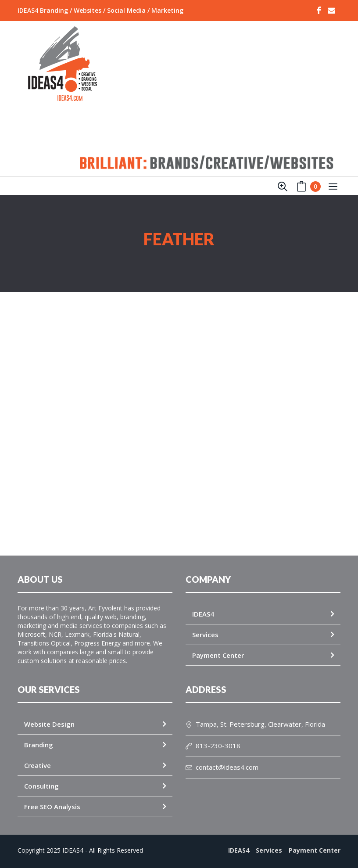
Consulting (41, 786)
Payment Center (218, 655)
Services (205, 635)
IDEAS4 (203, 614)
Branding (39, 745)
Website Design (49, 724)
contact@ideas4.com (222, 767)
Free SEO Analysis (52, 807)
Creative (38, 765)
